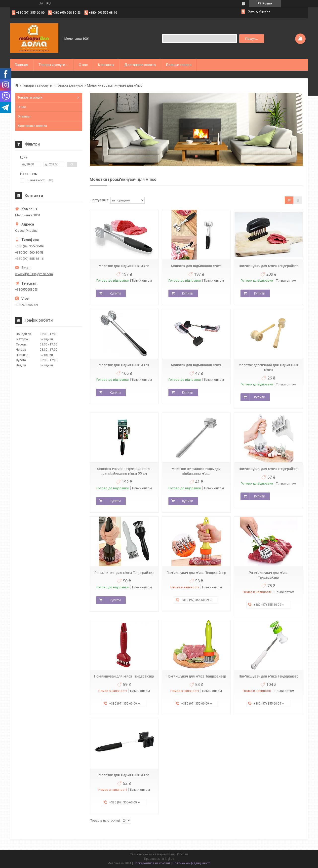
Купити (115, 293)
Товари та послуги (37, 85)
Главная (21, 65)
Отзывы (24, 116)
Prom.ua (183, 854)
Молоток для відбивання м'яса (124, 365)
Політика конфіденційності (191, 863)
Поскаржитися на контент (152, 863)
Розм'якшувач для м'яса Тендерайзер (269, 575)
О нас (83, 65)
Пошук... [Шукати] (252, 39)
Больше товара (179, 65)
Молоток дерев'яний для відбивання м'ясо (269, 367)
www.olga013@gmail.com (34, 274)
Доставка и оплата (140, 65)
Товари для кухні (70, 85)
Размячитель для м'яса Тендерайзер (124, 573)
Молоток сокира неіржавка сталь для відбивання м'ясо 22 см (124, 471)
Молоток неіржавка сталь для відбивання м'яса (196, 471)
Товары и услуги (52, 65)
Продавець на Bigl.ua (159, 859)
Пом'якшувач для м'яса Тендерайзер (269, 266)
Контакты (106, 65)
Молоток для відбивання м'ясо (124, 266)
